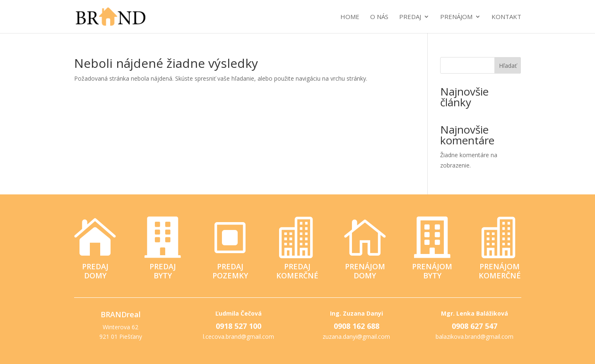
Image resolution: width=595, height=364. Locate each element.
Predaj (410, 17)
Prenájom (456, 17)
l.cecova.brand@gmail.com (238, 336)
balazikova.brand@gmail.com (475, 336)
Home (350, 17)
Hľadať (508, 66)
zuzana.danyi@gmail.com (356, 336)
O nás (379, 17)
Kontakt (506, 17)
